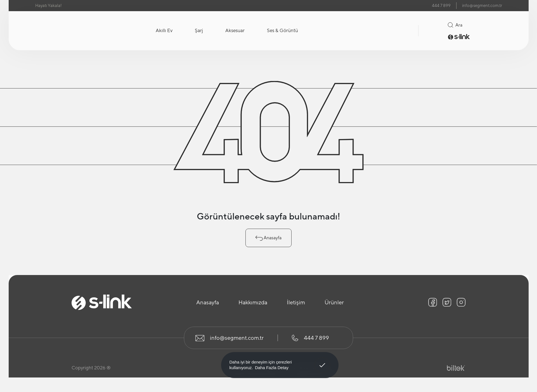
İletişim (296, 302)
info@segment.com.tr (482, 5)
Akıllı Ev (164, 30)
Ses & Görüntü (282, 30)
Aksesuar (235, 30)
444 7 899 (441, 5)
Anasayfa (268, 238)
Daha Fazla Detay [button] (272, 368)
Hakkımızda (253, 302)
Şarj (199, 30)
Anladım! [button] (322, 361)
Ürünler (334, 302)
